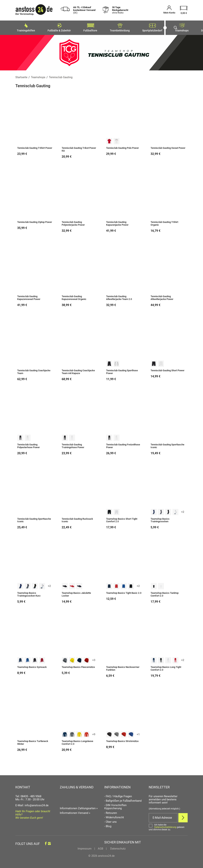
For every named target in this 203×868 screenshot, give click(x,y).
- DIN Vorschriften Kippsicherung (115, 806)
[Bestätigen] (168, 826)
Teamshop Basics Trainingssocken (160, 519)
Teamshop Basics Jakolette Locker (76, 593)
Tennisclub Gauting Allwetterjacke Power (162, 297)
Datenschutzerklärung (165, 826)
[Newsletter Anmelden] (183, 817)
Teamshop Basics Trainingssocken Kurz (29, 593)
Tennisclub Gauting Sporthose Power (122, 371)
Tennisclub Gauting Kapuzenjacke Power (117, 222)
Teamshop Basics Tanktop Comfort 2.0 (165, 593)
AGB (100, 847)
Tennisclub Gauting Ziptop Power (35, 221)
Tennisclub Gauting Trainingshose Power (73, 445)
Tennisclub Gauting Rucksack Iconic (77, 519)
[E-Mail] (163, 817)
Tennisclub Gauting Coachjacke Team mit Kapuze (78, 371)
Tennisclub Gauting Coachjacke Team (34, 371)
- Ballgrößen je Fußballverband (123, 800)
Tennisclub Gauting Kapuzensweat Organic (74, 297)
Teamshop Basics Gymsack (32, 666)
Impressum (85, 847)
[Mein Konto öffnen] (169, 10)
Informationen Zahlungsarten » (79, 807)
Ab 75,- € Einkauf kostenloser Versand (84, 10)
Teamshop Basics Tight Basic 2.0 (124, 592)
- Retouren (111, 812)
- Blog (108, 825)
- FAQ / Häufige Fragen (118, 795)
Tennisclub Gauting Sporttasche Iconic (167, 445)
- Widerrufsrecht (114, 816)
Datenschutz (118, 847)
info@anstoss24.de (37, 804)
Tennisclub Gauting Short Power (168, 369)
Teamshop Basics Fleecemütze (78, 666)
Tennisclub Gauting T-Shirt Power (35, 147)
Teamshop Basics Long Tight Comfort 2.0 (166, 667)
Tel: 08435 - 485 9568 (28, 795)
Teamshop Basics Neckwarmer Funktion (123, 667)
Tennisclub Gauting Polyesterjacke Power (73, 222)
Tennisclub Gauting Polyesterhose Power (29, 445)
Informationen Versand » (75, 812)
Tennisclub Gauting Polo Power (123, 147)
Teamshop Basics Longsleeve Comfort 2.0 (77, 742)
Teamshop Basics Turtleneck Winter (33, 742)
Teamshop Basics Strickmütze (122, 740)
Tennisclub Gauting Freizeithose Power (123, 445)
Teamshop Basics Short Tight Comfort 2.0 (122, 519)
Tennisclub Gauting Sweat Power (168, 147)
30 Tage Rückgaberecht (120, 10)
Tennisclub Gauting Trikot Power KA (79, 148)
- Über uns (110, 821)
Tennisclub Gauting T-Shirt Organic (164, 222)
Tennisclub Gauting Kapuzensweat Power (29, 297)
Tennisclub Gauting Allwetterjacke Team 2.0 (119, 297)
